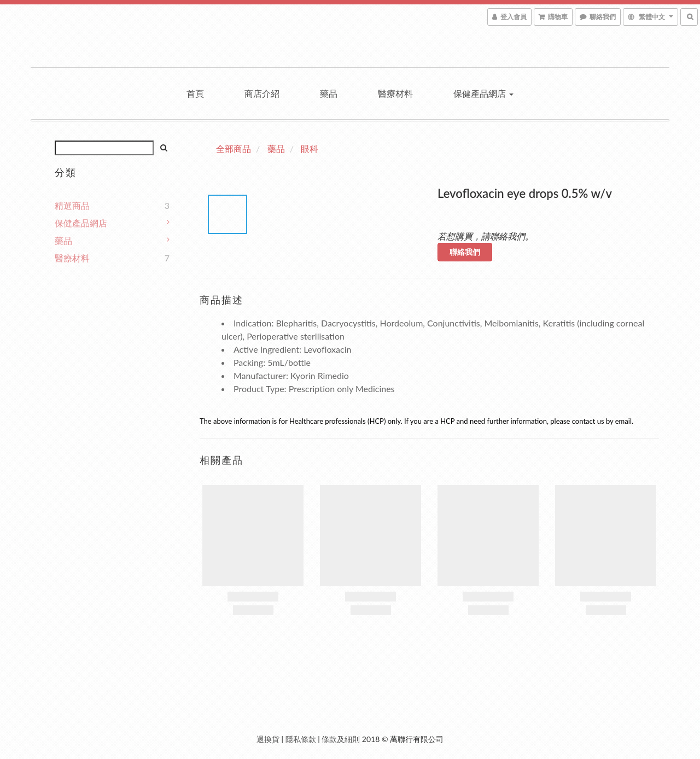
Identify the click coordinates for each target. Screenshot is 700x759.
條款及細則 (341, 739)
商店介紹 (262, 93)
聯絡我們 (465, 252)
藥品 (329, 93)
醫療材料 (395, 93)
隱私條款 (301, 739)
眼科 (310, 148)
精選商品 (72, 205)
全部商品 (234, 148)
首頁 (195, 93)
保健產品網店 (483, 93)
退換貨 (268, 739)
